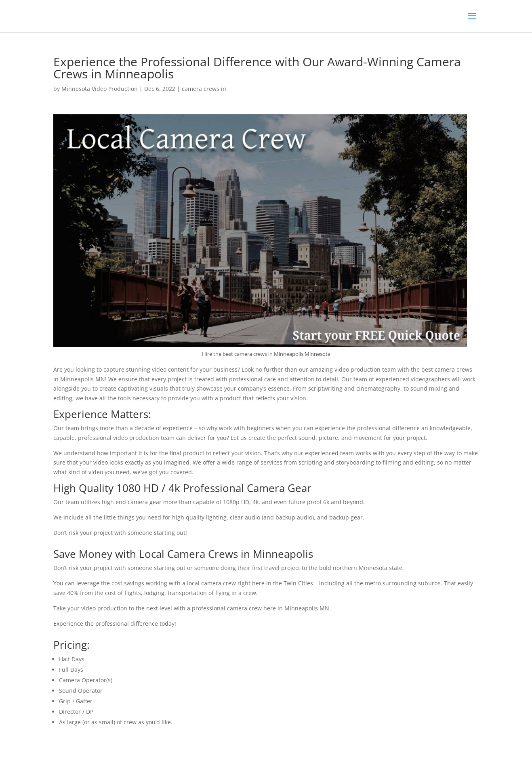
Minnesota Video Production (100, 89)
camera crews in (204, 89)
